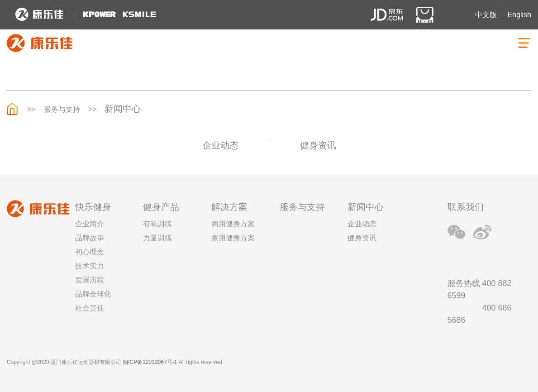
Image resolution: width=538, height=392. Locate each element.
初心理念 (90, 252)
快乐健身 (93, 207)
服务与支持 (62, 109)
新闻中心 (123, 109)
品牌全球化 (93, 294)
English (519, 15)
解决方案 (229, 207)
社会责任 (90, 308)
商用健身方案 (233, 224)
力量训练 (157, 238)
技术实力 (90, 266)
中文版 (486, 15)
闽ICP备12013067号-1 (150, 362)
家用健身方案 (233, 238)
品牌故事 (90, 238)
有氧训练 (157, 224)
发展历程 (90, 280)
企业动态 (220, 145)
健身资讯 (318, 145)
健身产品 (161, 207)
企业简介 (90, 224)
